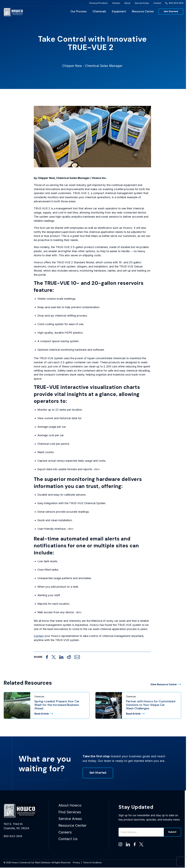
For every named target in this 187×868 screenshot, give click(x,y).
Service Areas (142, 3)
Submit (172, 832)
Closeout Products (98, 3)
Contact (157, 3)
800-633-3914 (174, 3)
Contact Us (68, 839)
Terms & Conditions (92, 862)
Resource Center (143, 11)
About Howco (70, 805)
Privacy (76, 862)
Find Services (70, 812)
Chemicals (99, 11)
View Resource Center (166, 684)
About (127, 3)
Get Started (171, 12)
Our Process (79, 11)
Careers (116, 3)
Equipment (119, 11)
